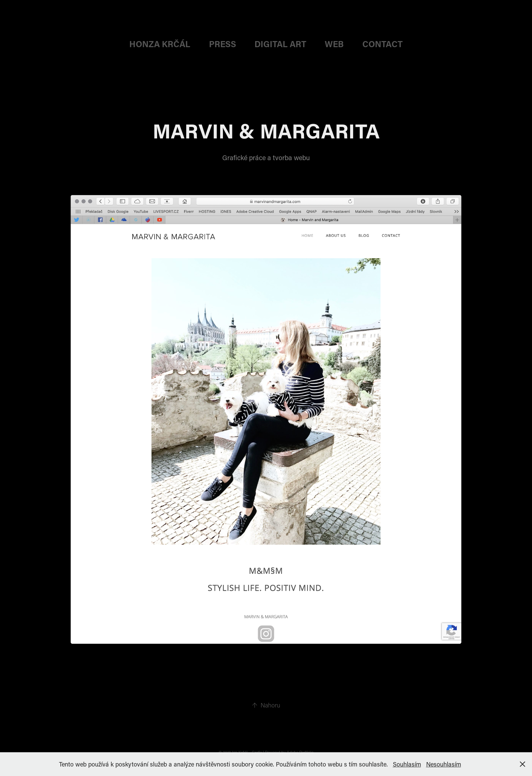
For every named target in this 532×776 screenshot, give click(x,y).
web (334, 44)
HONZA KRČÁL (160, 44)
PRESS (223, 44)
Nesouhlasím (444, 764)
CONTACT (383, 44)
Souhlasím (407, 764)
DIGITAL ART (280, 44)
